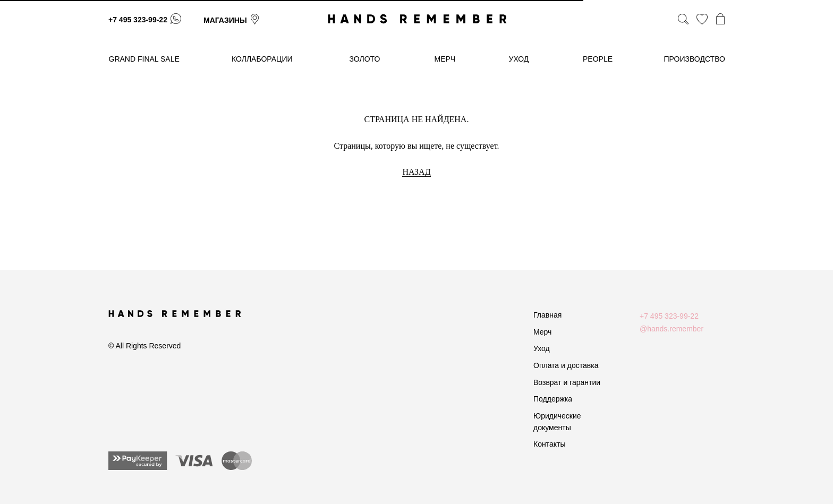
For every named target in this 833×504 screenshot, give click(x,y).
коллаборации (262, 59)
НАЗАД (416, 172)
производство (695, 59)
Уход (542, 348)
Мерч (542, 332)
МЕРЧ (445, 59)
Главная (547, 315)
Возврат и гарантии (567, 382)
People (598, 59)
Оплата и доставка (566, 365)
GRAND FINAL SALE (144, 59)
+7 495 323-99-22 (138, 20)
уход (519, 59)
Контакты (549, 444)
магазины (225, 20)
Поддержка (553, 399)
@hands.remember (671, 329)
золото (365, 59)
